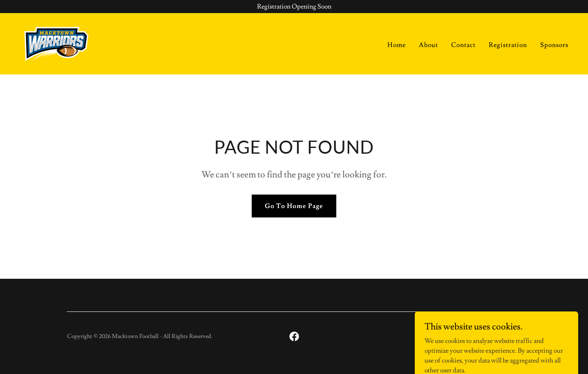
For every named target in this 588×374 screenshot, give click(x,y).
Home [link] (397, 45)
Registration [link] (508, 45)
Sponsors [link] (554, 45)
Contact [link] (463, 45)
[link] (56, 42)
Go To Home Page (294, 206)
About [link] (428, 45)
